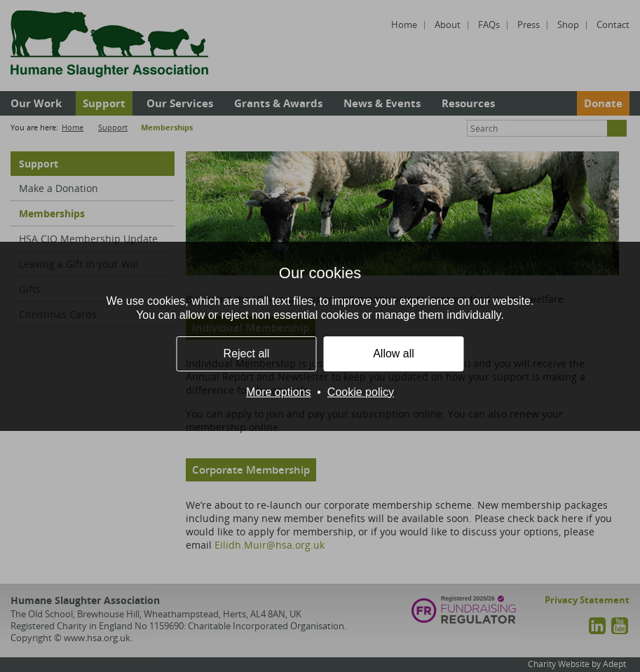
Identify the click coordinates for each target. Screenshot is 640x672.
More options (279, 392)
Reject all (247, 354)
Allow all (394, 354)
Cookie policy (361, 392)
